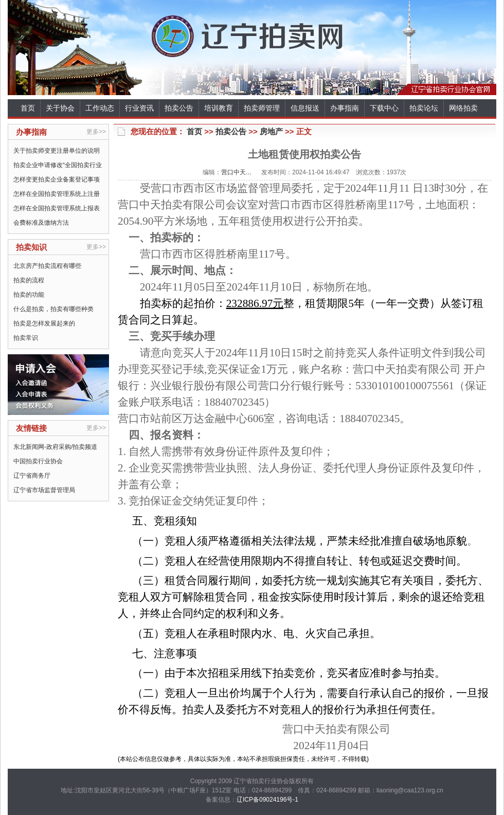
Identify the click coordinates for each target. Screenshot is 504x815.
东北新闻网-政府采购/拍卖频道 (55, 447)
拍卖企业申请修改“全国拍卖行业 (58, 165)
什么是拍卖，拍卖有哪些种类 (53, 309)
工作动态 (100, 108)
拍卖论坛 (424, 108)
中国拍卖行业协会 (38, 461)
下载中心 (384, 108)
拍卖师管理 (262, 108)
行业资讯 (139, 108)
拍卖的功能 (29, 295)
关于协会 (60, 108)
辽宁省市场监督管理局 (44, 490)
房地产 (271, 131)
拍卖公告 (179, 108)
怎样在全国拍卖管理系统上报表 (57, 208)
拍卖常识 (26, 338)
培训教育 (219, 108)
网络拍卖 (463, 108)
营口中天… (237, 172)
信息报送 (305, 108)
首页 (28, 108)
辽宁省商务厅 (32, 476)
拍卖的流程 (29, 280)
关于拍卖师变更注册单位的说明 (57, 151)
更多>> (96, 132)
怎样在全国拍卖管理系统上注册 (57, 194)
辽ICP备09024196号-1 (267, 800)
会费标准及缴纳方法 (41, 223)
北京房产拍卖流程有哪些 (47, 266)
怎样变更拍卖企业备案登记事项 (57, 179)
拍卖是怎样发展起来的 (44, 323)
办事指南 (345, 108)
